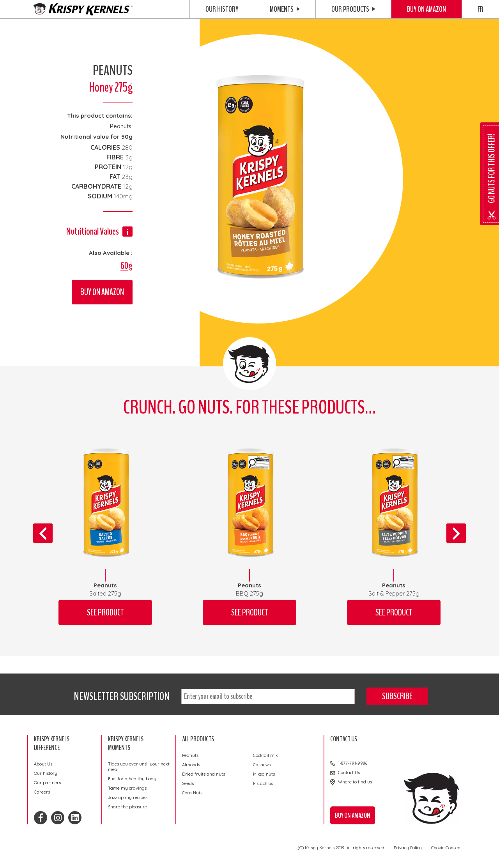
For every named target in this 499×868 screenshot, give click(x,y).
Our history (222, 9)
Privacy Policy (408, 848)
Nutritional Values (93, 231)
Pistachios (263, 783)
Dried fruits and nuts (203, 774)
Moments (285, 9)
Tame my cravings (127, 788)
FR (480, 9)
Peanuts (190, 755)
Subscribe (397, 696)
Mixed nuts (264, 774)
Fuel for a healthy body (132, 779)
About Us (43, 764)
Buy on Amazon (426, 9)
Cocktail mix (265, 755)
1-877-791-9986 (353, 763)
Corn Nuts (192, 793)
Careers (42, 792)
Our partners (47, 783)
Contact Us (349, 773)
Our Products (353, 9)
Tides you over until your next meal (139, 767)
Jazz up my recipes (128, 797)
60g (127, 266)
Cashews (262, 765)
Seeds (188, 783)
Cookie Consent (447, 848)
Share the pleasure (127, 807)
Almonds (191, 765)
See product (105, 613)
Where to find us (355, 782)
